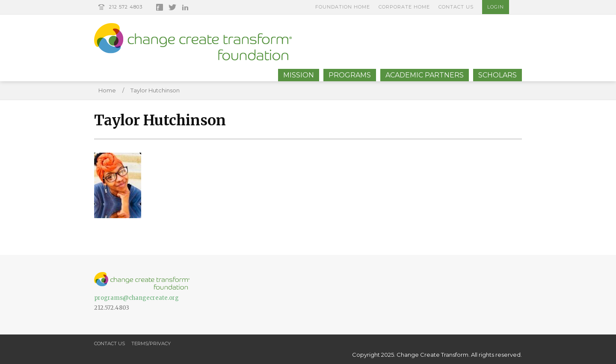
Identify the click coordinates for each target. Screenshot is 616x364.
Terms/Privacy (151, 343)
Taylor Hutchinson (155, 90)
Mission (299, 75)
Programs (350, 75)
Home (107, 90)
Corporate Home (404, 7)
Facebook (160, 7)
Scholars (498, 75)
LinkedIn (185, 7)
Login (496, 7)
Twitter (172, 7)
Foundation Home (343, 7)
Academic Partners (425, 75)
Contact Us (456, 7)
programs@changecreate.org (136, 298)
